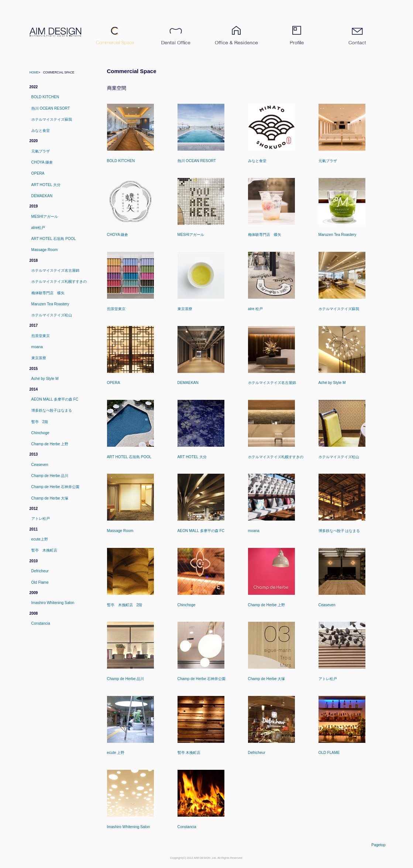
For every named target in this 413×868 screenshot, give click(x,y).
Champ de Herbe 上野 (50, 444)
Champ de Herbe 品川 (50, 476)
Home (34, 73)
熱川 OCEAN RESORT (51, 108)
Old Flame (40, 582)
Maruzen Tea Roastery (50, 304)
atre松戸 (38, 228)
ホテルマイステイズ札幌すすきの (59, 282)
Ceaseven (40, 465)
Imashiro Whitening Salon (53, 603)
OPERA (38, 173)
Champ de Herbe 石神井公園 (56, 487)
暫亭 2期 (40, 422)
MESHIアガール (45, 217)
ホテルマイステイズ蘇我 (52, 119)
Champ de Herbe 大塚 (50, 498)
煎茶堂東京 (41, 336)
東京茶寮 (39, 358)
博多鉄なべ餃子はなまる (52, 410)
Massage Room (45, 250)
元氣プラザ (41, 151)
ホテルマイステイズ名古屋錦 (55, 270)
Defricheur (40, 571)
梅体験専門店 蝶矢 (48, 293)
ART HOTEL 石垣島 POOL (54, 239)
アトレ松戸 (41, 519)
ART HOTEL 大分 (46, 185)
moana (37, 347)
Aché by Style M (45, 379)
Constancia (41, 623)
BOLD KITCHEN (45, 97)
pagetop (378, 845)
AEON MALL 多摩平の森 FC (55, 399)
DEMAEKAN (42, 196)
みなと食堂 (41, 131)
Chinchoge (40, 433)
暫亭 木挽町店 (44, 550)
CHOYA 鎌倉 (42, 162)
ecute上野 (40, 539)
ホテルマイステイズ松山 (52, 315)
